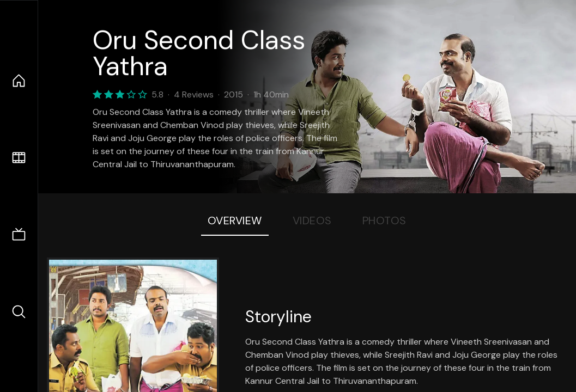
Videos (312, 220)
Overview (235, 220)
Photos (384, 220)
